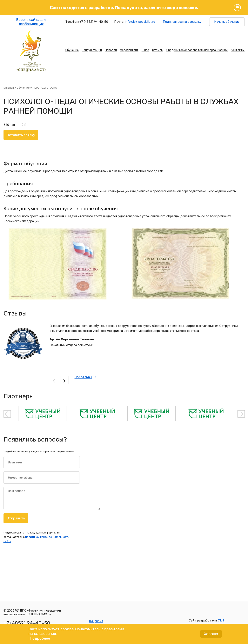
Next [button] (241, 414)
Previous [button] (7, 414)
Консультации (92, 50)
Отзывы (158, 50)
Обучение (72, 50)
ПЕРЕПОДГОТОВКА (45, 88)
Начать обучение (227, 22)
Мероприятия (129, 50)
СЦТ (221, 620)
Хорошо (211, 635)
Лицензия (96, 621)
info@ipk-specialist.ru (140, 22)
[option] (43, 414)
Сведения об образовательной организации (197, 50)
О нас (145, 50)
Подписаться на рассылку (182, 22)
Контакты (238, 50)
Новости (111, 50)
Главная (9, 88)
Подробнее (40, 640)
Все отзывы (83, 377)
